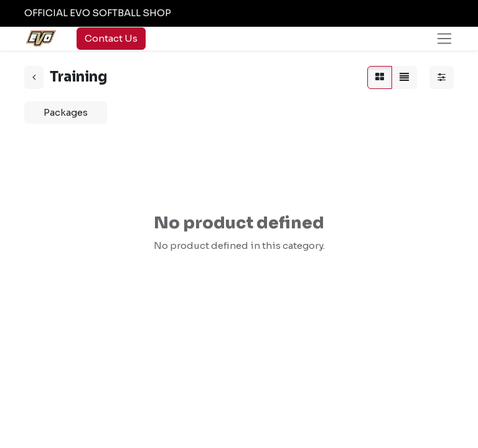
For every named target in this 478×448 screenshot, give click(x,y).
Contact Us (111, 38)
